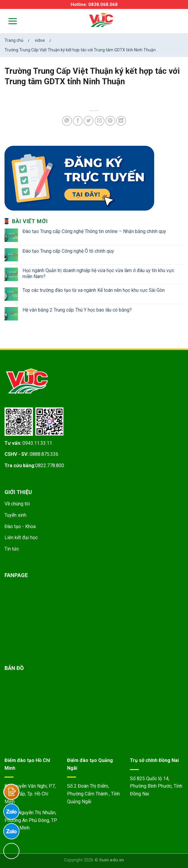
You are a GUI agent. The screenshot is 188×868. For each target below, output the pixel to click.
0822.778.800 (50, 466)
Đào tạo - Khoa (20, 526)
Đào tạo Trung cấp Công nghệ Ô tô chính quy (68, 251)
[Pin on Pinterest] (110, 121)
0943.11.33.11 (37, 443)
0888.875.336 (44, 454)
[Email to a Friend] (100, 121)
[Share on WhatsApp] (67, 121)
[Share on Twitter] (88, 121)
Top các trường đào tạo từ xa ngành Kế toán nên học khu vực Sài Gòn (94, 290)
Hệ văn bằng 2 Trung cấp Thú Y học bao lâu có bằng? (77, 310)
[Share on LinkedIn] (121, 121)
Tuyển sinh (15, 515)
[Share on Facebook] (78, 121)
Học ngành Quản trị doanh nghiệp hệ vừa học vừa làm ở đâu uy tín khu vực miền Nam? (98, 273)
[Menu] (9, 21)
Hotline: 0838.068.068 (94, 4)
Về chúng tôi (17, 504)
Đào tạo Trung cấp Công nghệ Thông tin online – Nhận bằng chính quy (94, 231)
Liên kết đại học (21, 537)
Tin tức (12, 549)
